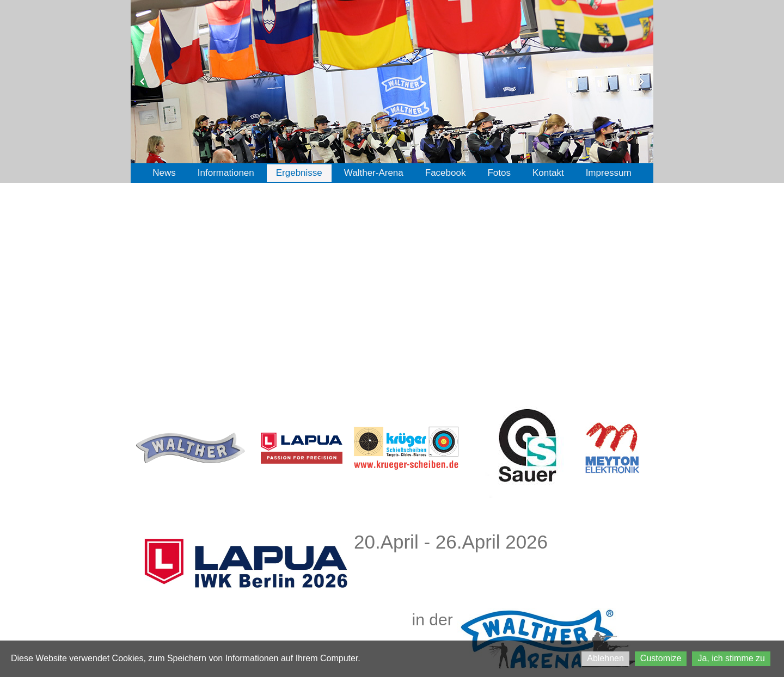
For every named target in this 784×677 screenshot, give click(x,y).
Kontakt (548, 173)
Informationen (226, 173)
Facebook (446, 173)
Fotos (499, 173)
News (164, 173)
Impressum (609, 173)
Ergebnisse (299, 173)
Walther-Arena (374, 173)
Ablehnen (605, 658)
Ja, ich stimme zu (731, 658)
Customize (661, 658)
